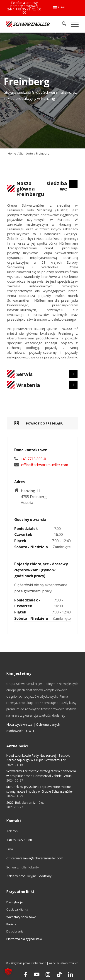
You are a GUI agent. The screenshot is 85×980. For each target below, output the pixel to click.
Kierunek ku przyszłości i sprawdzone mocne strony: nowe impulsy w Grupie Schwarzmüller (40, 789)
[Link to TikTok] (59, 974)
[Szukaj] (62, 24)
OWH (30, 731)
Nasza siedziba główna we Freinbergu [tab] (42, 188)
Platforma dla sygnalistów (24, 939)
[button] (8, 972)
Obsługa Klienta (17, 909)
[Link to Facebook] (25, 974)
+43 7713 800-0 (33, 459)
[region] (42, 284)
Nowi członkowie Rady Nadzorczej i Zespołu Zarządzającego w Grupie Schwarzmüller (38, 758)
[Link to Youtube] (37, 974)
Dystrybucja (15, 902)
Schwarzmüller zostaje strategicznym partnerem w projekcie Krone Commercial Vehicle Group (41, 773)
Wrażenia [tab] (42, 385)
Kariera (11, 924)
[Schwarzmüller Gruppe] (28, 24)
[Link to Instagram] (48, 974)
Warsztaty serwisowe (21, 917)
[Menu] (72, 24)
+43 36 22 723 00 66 (28, 11)
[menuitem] (59, 7)
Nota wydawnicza (19, 724)
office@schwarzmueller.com (45, 465)
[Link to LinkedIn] (71, 974)
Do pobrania (15, 931)
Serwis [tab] (42, 374)
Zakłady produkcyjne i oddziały (29, 876)
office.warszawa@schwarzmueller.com (35, 858)
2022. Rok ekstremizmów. (25, 802)
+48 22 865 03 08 (19, 840)
